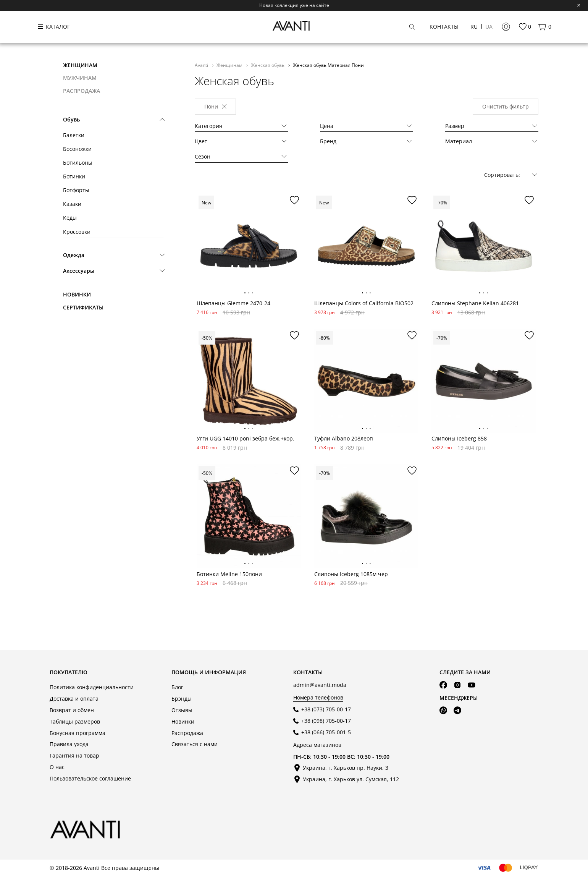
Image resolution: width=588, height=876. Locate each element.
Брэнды (182, 699)
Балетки (74, 135)
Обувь (71, 119)
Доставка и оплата (74, 699)
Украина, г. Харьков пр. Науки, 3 (346, 768)
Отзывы (182, 710)
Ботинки (74, 176)
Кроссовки (77, 232)
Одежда (74, 255)
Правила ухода (69, 744)
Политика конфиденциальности (92, 687)
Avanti (202, 65)
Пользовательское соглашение (90, 778)
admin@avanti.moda (320, 685)
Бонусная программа (78, 733)
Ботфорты (76, 190)
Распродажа (187, 733)
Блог (177, 687)
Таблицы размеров (75, 721)
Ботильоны (78, 163)
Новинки (77, 294)
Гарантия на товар (74, 755)
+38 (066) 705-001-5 (326, 732)
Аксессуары (79, 271)
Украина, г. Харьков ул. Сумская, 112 (351, 779)
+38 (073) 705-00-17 (326, 709)
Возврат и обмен (72, 710)
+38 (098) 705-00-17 (326, 721)
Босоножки (77, 149)
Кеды (70, 218)
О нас (57, 767)
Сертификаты (83, 307)
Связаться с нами (195, 744)
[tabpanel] (249, 246)
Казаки (72, 204)
